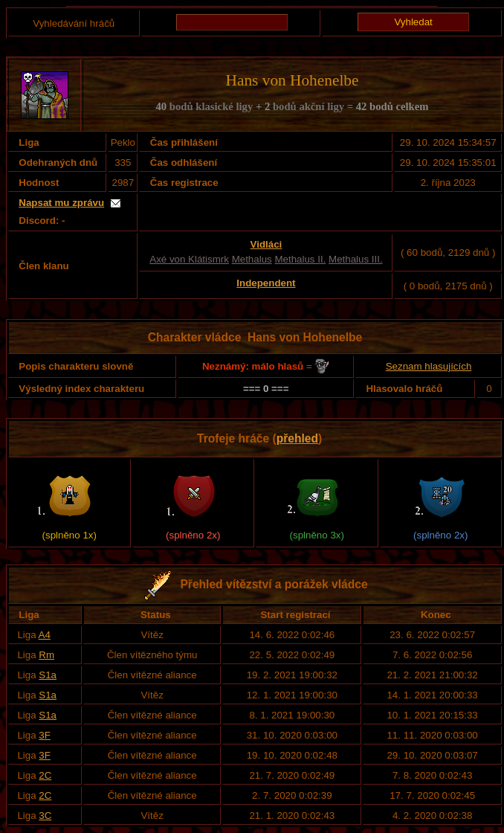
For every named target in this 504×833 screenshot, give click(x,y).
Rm (46, 655)
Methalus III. (356, 259)
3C (45, 816)
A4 (45, 635)
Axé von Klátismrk (189, 259)
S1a (48, 675)
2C (45, 775)
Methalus (252, 259)
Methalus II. (300, 259)
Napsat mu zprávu (61, 203)
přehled (297, 438)
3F (45, 735)
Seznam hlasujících (429, 366)
